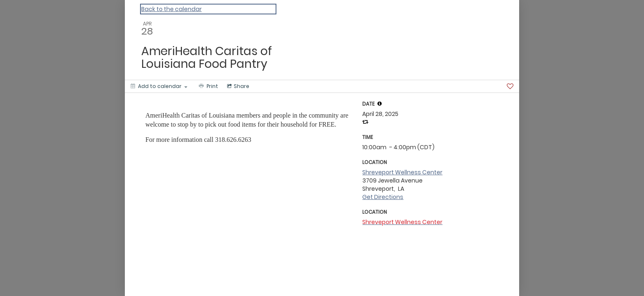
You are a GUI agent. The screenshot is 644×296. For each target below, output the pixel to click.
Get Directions (383, 197)
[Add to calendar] (159, 86)
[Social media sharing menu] (237, 86)
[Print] (208, 86)
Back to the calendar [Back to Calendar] (171, 9)
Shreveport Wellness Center (402, 172)
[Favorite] (510, 86)
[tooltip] (379, 104)
